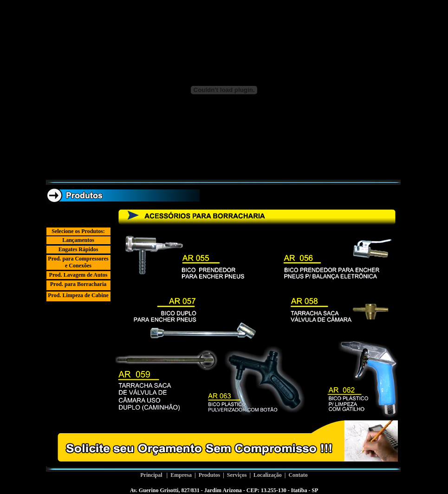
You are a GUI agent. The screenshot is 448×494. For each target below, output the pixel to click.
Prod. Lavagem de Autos (78, 275)
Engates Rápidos (78, 249)
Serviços (237, 475)
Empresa (181, 475)
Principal (151, 475)
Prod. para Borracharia (78, 284)
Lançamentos (78, 240)
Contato (298, 475)
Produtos (209, 475)
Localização (268, 475)
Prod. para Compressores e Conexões (78, 262)
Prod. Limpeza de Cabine (78, 295)
